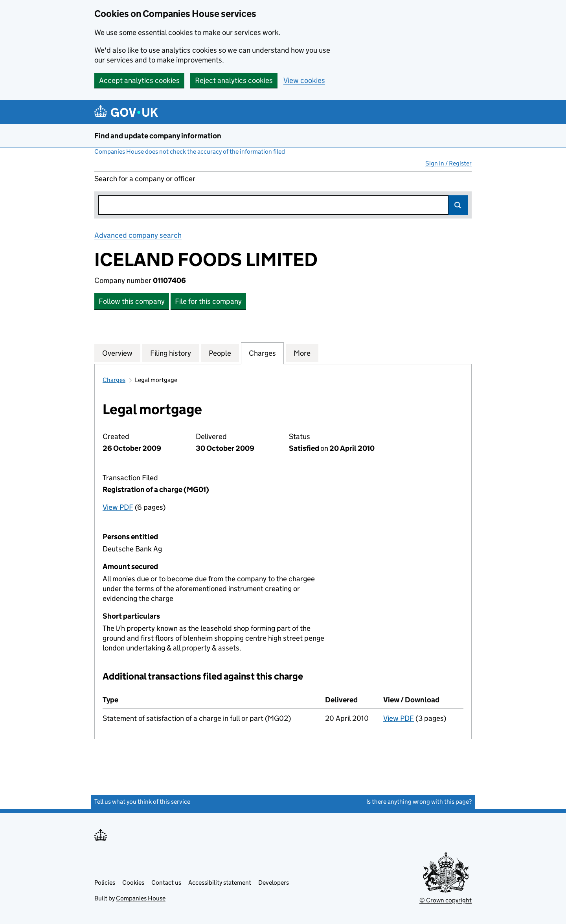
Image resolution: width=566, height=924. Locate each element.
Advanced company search (138, 235)
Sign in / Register (448, 163)
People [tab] (220, 353)
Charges (114, 380)
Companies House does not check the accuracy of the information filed (190, 152)
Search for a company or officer (145, 179)
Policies (105, 883)
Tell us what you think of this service (142, 802)
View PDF (118, 507)
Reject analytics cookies (234, 80)
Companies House (141, 898)
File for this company (208, 301)
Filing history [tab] (171, 353)
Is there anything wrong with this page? (419, 802)
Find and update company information (158, 136)
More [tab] (302, 353)
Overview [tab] (117, 353)
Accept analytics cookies (139, 80)
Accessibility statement (220, 883)
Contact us (166, 883)
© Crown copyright (446, 900)
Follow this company (132, 301)
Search (458, 205)
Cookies (133, 883)
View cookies (304, 80)
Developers (274, 883)
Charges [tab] (262, 353)
